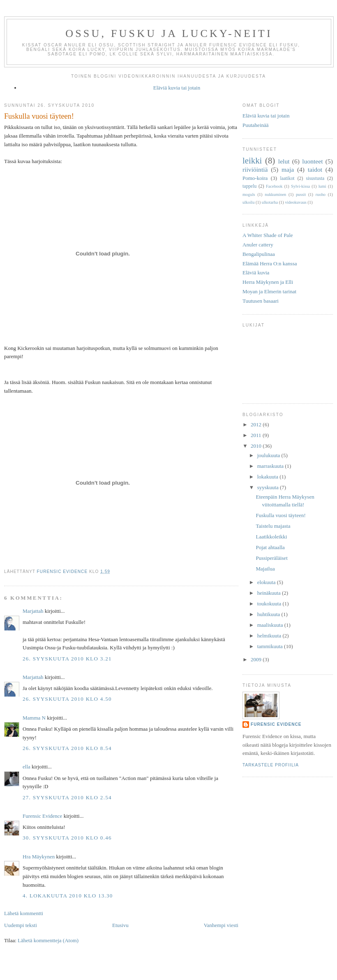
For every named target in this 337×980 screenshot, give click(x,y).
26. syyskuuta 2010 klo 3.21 (67, 659)
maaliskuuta (271, 625)
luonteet (312, 161)
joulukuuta (269, 455)
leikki (252, 160)
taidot (315, 169)
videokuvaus (296, 202)
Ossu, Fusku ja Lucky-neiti (169, 33)
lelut (284, 161)
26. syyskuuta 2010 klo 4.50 (67, 699)
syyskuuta (269, 487)
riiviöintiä (255, 169)
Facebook (274, 186)
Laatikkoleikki (271, 537)
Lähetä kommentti (24, 913)
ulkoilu (248, 202)
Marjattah (33, 611)
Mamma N (34, 718)
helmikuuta (270, 636)
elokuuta (267, 582)
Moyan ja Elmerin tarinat (269, 291)
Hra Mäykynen (39, 857)
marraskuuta (271, 466)
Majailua (265, 569)
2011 (257, 435)
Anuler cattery (258, 245)
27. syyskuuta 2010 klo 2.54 (67, 797)
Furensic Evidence (42, 816)
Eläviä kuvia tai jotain (177, 88)
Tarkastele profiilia (271, 765)
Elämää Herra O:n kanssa (270, 263)
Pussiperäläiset (271, 558)
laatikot (287, 178)
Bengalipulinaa (259, 254)
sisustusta (315, 178)
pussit (301, 194)
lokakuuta (269, 477)
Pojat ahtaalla (270, 547)
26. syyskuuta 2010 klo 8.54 (67, 748)
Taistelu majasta (273, 526)
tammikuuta (271, 646)
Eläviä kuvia (256, 273)
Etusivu (120, 925)
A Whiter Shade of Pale (268, 235)
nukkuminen (275, 194)
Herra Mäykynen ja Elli (268, 282)
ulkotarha (270, 202)
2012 (257, 424)
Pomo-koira (255, 178)
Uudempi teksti (21, 925)
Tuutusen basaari (261, 301)
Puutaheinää (256, 125)
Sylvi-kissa (300, 186)
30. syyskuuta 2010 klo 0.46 (67, 838)
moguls (249, 194)
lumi (322, 186)
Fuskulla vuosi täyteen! (280, 515)
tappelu (249, 186)
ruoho (321, 194)
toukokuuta (270, 604)
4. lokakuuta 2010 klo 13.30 (68, 896)
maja (288, 169)
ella (27, 767)
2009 (257, 659)
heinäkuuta (270, 593)
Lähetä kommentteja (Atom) (48, 940)
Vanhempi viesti (221, 925)
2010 (257, 446)
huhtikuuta (269, 614)
